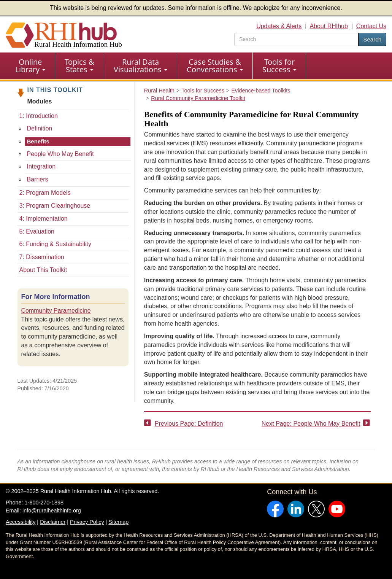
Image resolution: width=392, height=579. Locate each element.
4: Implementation (44, 219)
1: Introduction (39, 116)
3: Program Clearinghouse (55, 206)
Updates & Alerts (279, 26)
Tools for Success (279, 66)
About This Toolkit (43, 270)
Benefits (38, 141)
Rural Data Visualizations (140, 66)
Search (372, 39)
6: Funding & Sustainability (55, 244)
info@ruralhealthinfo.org (52, 511)
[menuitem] (30, 66)
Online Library (30, 66)
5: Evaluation (37, 231)
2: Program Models (45, 193)
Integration (41, 166)
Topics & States (79, 66)
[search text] (296, 39)
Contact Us (371, 26)
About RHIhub (329, 26)
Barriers (38, 179)
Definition (40, 128)
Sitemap (118, 522)
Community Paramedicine (56, 311)
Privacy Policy (87, 522)
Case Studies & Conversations (215, 66)
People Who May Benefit (60, 154)
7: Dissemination (42, 257)
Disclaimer (53, 522)
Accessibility (21, 522)
